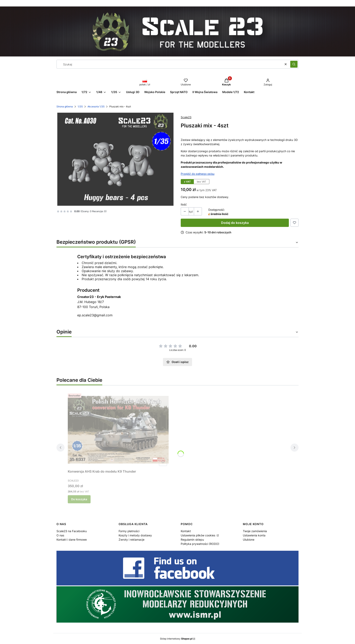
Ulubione (249, 540)
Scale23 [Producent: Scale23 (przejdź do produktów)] (186, 117)
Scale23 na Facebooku (72, 531)
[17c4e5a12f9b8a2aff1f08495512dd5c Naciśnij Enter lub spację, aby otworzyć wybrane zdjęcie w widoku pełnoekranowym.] (115, 159)
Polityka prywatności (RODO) (200, 544)
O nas (60, 535)
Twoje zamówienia (255, 531)
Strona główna (65, 106)
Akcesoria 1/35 (96, 106)
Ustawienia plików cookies (198, 535)
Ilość (184, 204)
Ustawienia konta (254, 535)
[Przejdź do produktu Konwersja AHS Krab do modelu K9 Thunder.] (118, 430)
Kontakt (186, 531)
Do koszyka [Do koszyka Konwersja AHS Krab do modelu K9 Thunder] (79, 499)
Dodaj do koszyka (235, 223)
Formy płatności (129, 531)
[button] (294, 64)
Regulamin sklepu (192, 540)
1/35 (80, 106)
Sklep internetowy (176, 639)
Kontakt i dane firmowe (72, 540)
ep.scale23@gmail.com (95, 315)
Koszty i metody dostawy (135, 535)
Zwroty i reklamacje (132, 540)
